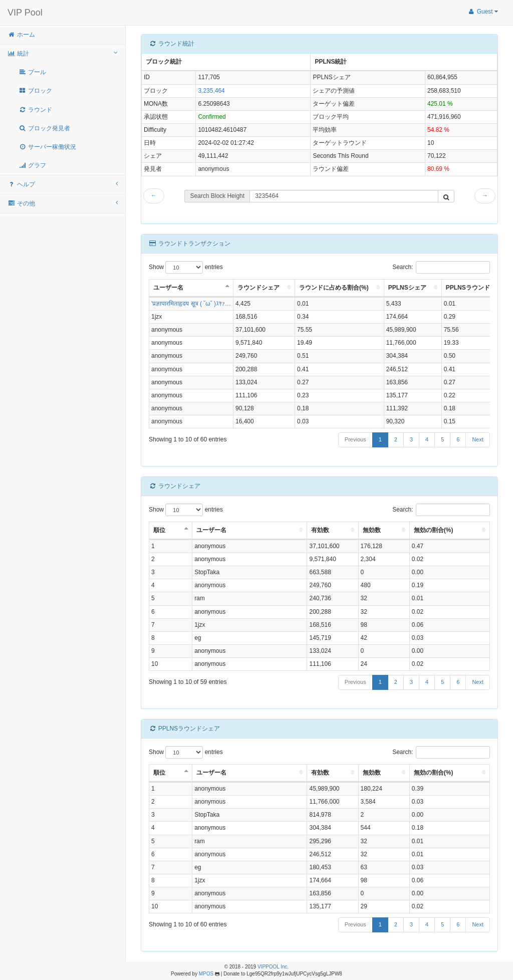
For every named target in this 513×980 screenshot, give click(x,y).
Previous (355, 439)
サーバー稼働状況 (47, 147)
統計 (63, 53)
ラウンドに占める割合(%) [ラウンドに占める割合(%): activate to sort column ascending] (334, 288)
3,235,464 (211, 91)
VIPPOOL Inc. (273, 967)
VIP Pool (25, 13)
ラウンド (35, 110)
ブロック (35, 91)
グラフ (32, 165)
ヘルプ (63, 184)
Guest (483, 12)
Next (478, 439)
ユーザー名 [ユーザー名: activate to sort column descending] (168, 288)
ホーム (21, 35)
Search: (441, 267)
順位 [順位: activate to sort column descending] (159, 530)
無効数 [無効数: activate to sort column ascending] (372, 530)
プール (32, 72)
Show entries (186, 267)
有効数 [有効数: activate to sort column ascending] (320, 530)
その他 (63, 203)
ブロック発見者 (44, 128)
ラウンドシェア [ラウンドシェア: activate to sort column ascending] (259, 288)
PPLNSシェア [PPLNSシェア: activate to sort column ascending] (407, 288)
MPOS (206, 974)
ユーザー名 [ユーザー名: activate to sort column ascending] (211, 530)
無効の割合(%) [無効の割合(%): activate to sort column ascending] (434, 530)
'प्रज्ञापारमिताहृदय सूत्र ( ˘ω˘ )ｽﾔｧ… (191, 304)
